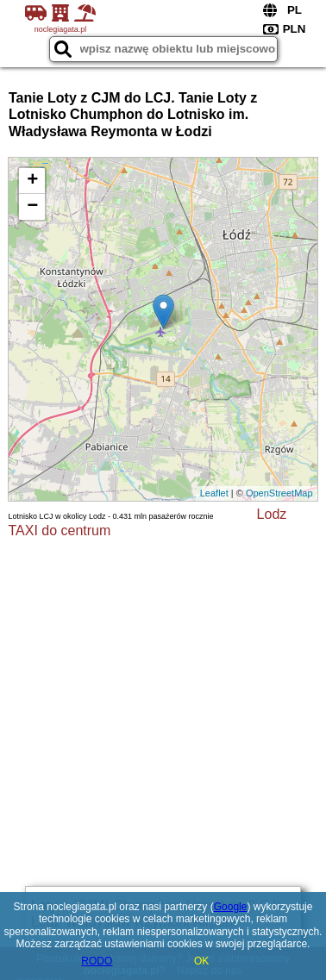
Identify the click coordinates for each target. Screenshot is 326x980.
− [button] (32, 207)
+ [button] (32, 181)
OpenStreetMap (279, 493)
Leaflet (214, 493)
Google (231, 907)
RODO (97, 961)
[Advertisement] (163, 710)
